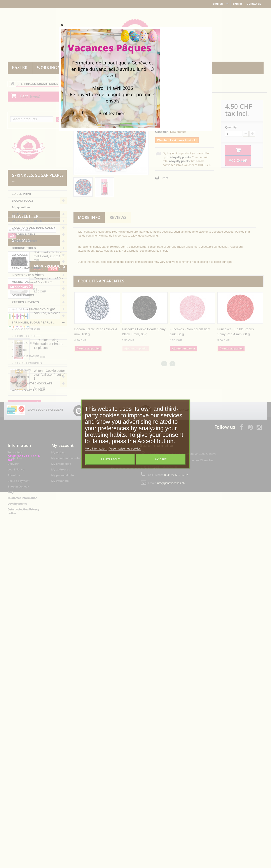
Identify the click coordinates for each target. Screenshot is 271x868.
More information (96, 449)
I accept (161, 460)
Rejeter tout (110, 460)
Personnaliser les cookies (125, 449)
